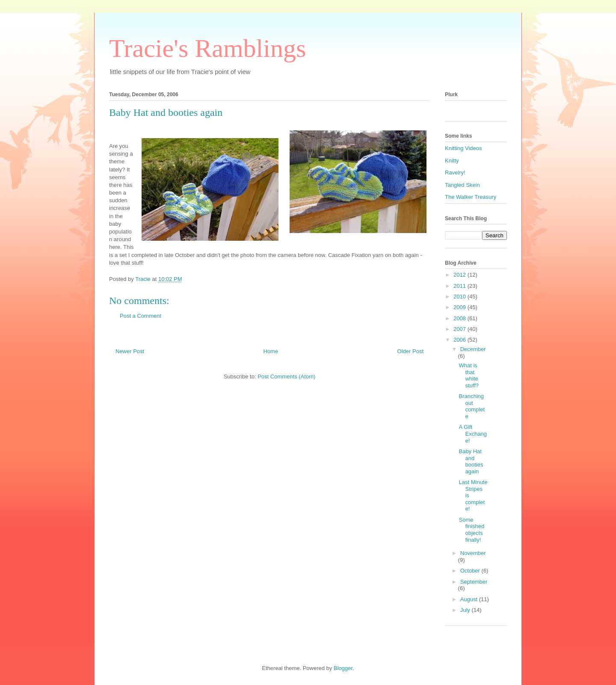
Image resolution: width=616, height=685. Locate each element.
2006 (461, 340)
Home (271, 351)
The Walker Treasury (471, 197)
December (473, 349)
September (474, 582)
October (471, 571)
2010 (461, 297)
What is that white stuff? (469, 375)
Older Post (410, 351)
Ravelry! (455, 173)
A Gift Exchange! (473, 434)
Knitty (452, 161)
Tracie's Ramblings (207, 48)
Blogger (343, 668)
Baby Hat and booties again (471, 461)
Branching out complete (472, 406)
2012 (461, 275)
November (473, 553)
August (470, 599)
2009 (461, 307)
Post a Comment (141, 316)
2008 (461, 318)
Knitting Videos (463, 148)
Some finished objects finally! (471, 530)
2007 (461, 329)
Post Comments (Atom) (286, 376)
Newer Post (130, 351)
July (466, 610)
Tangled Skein (462, 185)
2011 (461, 286)
